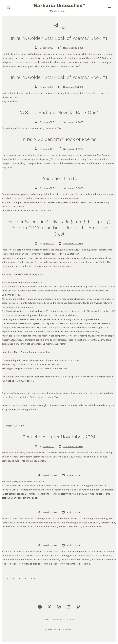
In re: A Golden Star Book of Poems (59, 139)
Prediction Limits (59, 178)
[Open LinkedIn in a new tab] (69, 607)
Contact (71, 619)
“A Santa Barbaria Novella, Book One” (59, 112)
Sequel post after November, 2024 (59, 437)
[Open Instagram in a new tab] (59, 607)
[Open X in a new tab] (49, 607)
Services (58, 619)
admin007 (48, 48)
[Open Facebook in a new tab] (40, 607)
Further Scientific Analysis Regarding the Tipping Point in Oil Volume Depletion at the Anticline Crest (59, 228)
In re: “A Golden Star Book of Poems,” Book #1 (59, 38)
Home (46, 619)
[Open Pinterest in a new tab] (78, 607)
